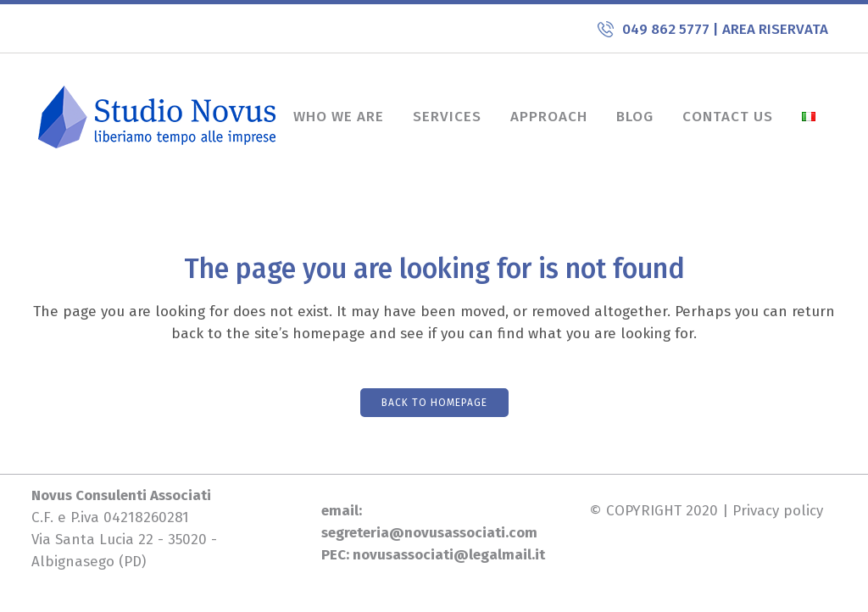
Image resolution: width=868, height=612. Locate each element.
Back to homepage (434, 403)
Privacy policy (778, 511)
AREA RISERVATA (775, 29)
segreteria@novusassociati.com (429, 533)
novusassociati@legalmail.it (449, 555)
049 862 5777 (668, 29)
